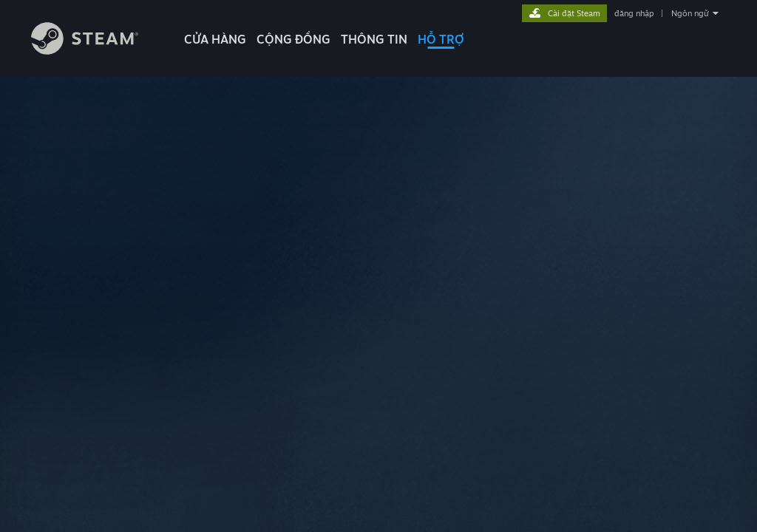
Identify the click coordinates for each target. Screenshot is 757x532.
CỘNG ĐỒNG (293, 39)
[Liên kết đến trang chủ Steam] (85, 51)
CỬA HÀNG (215, 39)
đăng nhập (634, 13)
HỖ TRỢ (441, 39)
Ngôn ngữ (690, 13)
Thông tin (374, 39)
